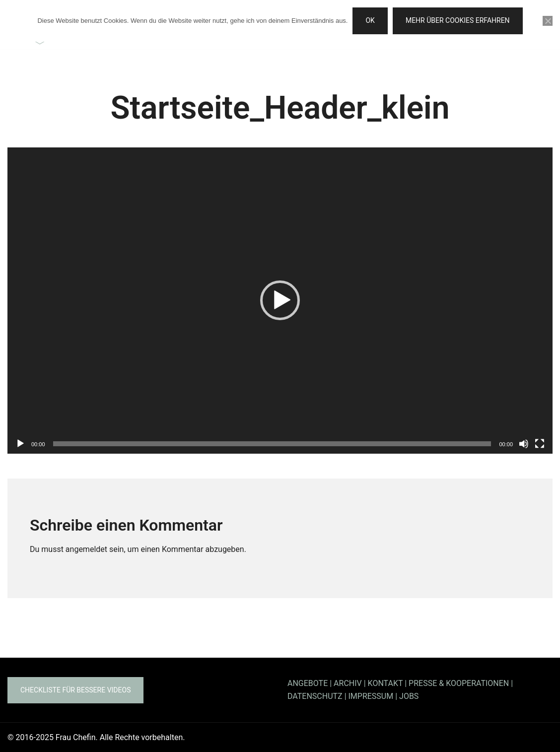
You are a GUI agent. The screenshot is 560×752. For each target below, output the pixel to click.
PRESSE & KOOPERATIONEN (459, 683)
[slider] (272, 444)
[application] (280, 301)
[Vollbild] (540, 444)
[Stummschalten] (524, 444)
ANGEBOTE (308, 683)
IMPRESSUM (371, 696)
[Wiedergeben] (20, 444)
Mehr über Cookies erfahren (458, 20)
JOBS (409, 696)
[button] (280, 300)
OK (370, 20)
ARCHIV (348, 683)
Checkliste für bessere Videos (75, 690)
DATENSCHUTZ (315, 696)
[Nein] (548, 21)
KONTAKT (385, 683)
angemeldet (86, 549)
